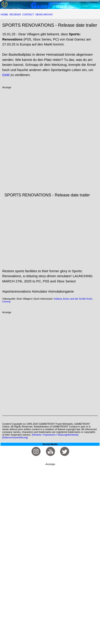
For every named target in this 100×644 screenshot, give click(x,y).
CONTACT (28, 14)
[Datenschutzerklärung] (15, 437)
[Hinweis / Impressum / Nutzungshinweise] (55, 435)
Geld (6, 75)
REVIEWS (15, 14)
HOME (4, 14)
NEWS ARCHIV (44, 14)
